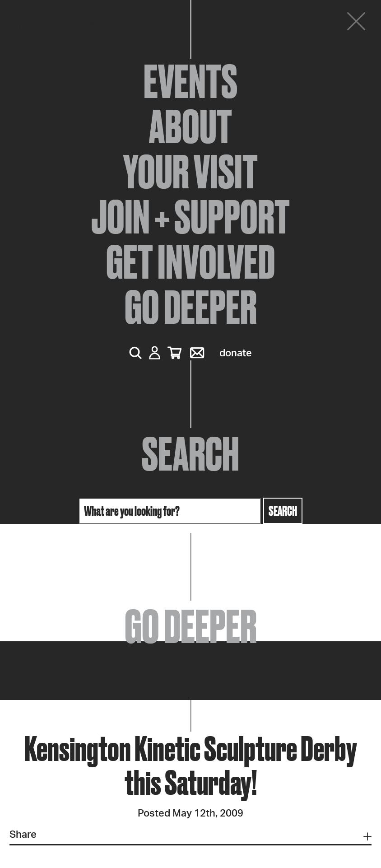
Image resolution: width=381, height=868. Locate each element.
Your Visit (190, 172)
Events (190, 81)
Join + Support (190, 217)
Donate (236, 353)
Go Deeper (191, 307)
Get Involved (190, 262)
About (190, 126)
